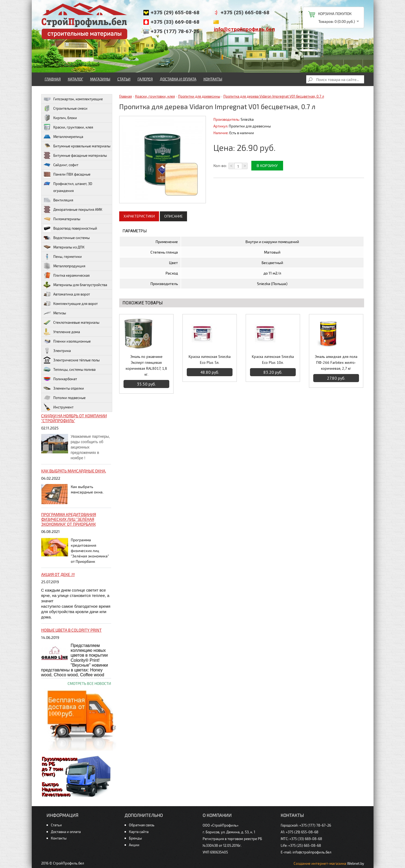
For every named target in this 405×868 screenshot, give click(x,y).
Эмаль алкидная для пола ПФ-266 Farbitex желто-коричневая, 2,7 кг (336, 362)
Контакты (213, 79)
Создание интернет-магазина (320, 863)
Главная (53, 79)
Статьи (124, 79)
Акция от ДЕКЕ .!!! (58, 574)
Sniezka (247, 119)
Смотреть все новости (89, 683)
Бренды (135, 838)
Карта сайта (139, 832)
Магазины (100, 79)
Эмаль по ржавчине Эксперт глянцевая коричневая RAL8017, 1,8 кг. (146, 365)
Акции (134, 845)
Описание (173, 216)
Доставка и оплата (178, 79)
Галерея (145, 79)
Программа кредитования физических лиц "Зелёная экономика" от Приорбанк (69, 519)
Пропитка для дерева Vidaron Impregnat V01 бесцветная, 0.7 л (274, 96)
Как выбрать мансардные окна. (74, 471)
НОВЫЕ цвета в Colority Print (71, 630)
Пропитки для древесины (199, 96)
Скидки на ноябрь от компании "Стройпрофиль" (74, 418)
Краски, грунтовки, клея (155, 96)
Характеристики (139, 216)
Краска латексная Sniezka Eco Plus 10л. (273, 360)
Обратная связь (142, 825)
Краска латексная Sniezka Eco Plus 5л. (210, 360)
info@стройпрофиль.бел (244, 29)
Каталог (75, 79)
